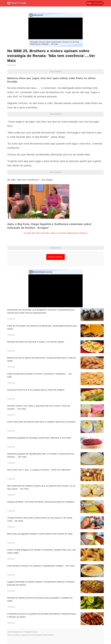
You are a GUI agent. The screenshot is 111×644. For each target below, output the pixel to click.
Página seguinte (55, 257)
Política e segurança (22, 635)
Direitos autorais (48, 635)
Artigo (89, 3)
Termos (31, 635)
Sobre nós (11, 635)
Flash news (98, 3)
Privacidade (38, 635)
